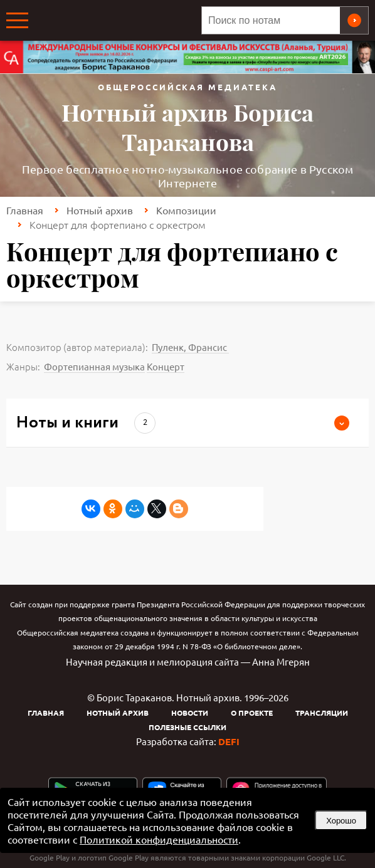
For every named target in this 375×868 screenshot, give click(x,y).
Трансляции (322, 713)
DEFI (229, 741)
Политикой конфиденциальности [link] (159, 839)
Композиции (186, 210)
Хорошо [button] (341, 821)
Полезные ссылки (187, 727)
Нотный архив (100, 210)
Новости (190, 713)
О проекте (252, 713)
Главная (25, 210)
